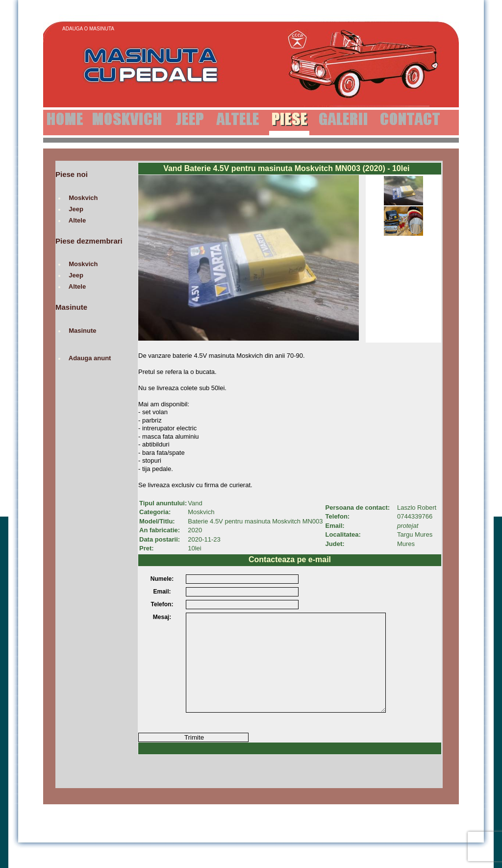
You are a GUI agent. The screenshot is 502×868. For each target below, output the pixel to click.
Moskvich (83, 198)
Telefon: (162, 604)
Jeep (76, 209)
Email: (162, 592)
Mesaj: (162, 617)
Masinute (83, 331)
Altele (77, 220)
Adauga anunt (90, 358)
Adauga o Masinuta (88, 29)
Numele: (162, 579)
